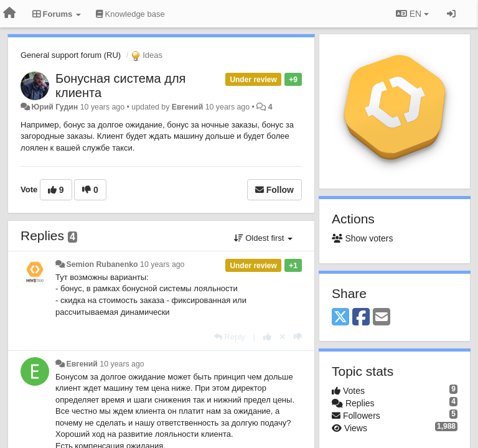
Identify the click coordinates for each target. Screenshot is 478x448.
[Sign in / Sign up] (451, 14)
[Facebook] (361, 318)
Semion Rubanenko (102, 264)
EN (412, 14)
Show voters (362, 238)
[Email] (382, 318)
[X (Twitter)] (340, 318)
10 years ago (162, 264)
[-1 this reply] (298, 337)
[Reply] (230, 337)
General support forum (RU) (71, 55)
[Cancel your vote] (283, 337)
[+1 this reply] (267, 337)
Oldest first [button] (263, 238)
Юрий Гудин (54, 107)
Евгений (187, 107)
